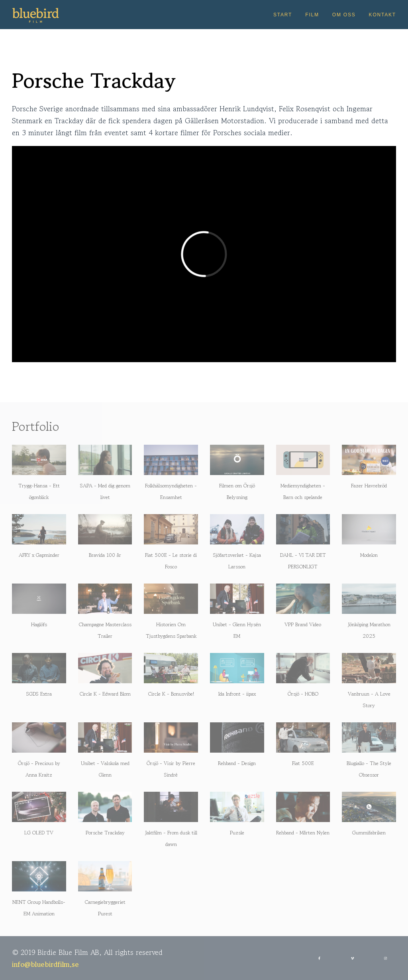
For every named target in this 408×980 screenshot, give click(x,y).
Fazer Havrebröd (369, 486)
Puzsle (237, 833)
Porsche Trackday (105, 833)
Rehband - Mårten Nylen (303, 833)
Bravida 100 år (105, 555)
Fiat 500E (303, 763)
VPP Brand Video (303, 624)
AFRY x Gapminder (39, 555)
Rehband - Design (237, 763)
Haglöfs (39, 624)
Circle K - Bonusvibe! (171, 694)
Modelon (369, 555)
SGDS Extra (39, 694)
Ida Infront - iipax (237, 694)
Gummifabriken (369, 833)
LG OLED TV (39, 833)
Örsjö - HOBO (303, 694)
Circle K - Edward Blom (105, 694)
